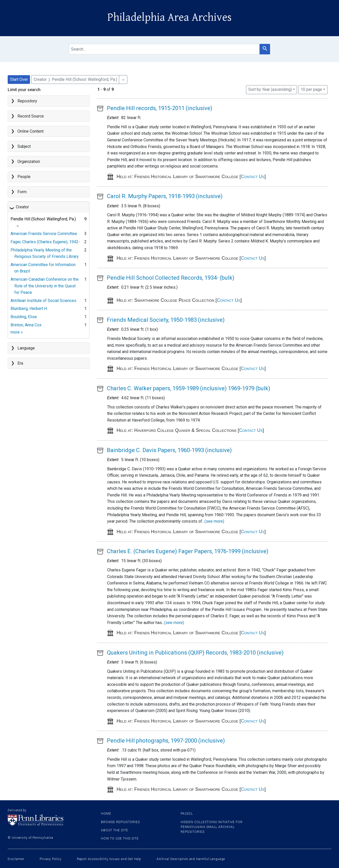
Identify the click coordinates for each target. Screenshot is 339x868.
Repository (27, 101)
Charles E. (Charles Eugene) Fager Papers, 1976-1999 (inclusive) (188, 551)
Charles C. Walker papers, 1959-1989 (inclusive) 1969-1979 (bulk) (189, 388)
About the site (115, 830)
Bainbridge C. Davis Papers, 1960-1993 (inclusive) (169, 450)
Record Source (31, 116)
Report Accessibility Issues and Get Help (109, 859)
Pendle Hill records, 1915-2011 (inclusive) (160, 108)
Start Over (19, 79)
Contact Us (253, 177)
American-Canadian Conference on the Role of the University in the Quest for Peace (45, 286)
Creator (22, 207)
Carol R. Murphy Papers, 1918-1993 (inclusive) (165, 196)
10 (311, 89)
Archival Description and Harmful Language (191, 859)
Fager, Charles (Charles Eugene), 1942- (45, 242)
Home (106, 814)
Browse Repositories (120, 822)
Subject (24, 146)
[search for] (164, 49)
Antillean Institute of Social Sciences (43, 301)
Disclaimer (16, 859)
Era (20, 363)
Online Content (30, 131)
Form (22, 192)
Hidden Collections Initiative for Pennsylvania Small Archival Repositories (212, 827)
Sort (270, 89)
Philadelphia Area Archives (170, 17)
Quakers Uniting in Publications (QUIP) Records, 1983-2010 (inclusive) (195, 653)
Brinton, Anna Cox (26, 325)
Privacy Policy (51, 859)
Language (26, 348)
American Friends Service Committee (44, 234)
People (24, 177)
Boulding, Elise (24, 317)
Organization (29, 162)
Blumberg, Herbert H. (29, 309)
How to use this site (120, 838)
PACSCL (187, 814)
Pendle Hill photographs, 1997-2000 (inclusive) (166, 741)
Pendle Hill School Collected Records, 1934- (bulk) (171, 278)
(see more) (214, 521)
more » (17, 332)
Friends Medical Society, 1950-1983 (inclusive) (166, 320)
